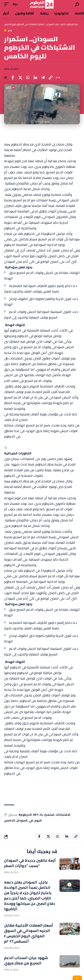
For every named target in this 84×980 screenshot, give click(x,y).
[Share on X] (20, 78)
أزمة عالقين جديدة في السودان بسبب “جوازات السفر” (30, 863)
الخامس (10, 821)
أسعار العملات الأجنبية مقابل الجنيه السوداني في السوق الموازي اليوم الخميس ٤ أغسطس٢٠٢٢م (29, 933)
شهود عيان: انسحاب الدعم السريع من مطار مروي (26, 960)
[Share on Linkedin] (35, 78)
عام (10, 30)
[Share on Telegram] (43, 78)
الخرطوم (67, 888)
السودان (22, 821)
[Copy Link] (50, 78)
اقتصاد (66, 926)
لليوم (38, 821)
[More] (58, 78)
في (31, 821)
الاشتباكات (63, 815)
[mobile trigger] (8, 4)
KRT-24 (38, 815)
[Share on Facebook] (13, 78)
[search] (77, 4)
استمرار (49, 815)
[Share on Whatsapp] (28, 78)
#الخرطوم (25, 815)
